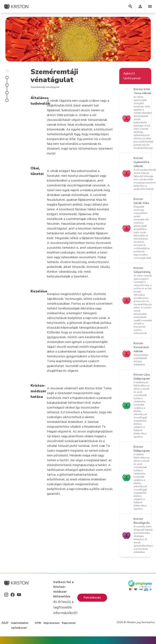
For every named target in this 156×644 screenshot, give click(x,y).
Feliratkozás (92, 598)
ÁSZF (5, 623)
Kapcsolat (69, 623)
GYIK (38, 623)
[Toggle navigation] (150, 6)
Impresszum (52, 623)
